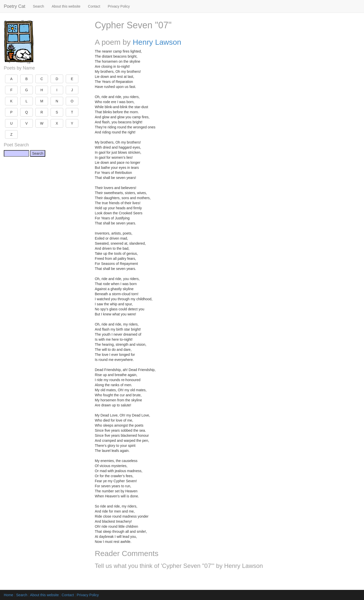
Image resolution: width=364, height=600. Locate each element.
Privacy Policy (119, 6)
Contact (94, 6)
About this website (66, 6)
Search (38, 6)
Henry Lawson (157, 42)
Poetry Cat (15, 6)
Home (8, 595)
